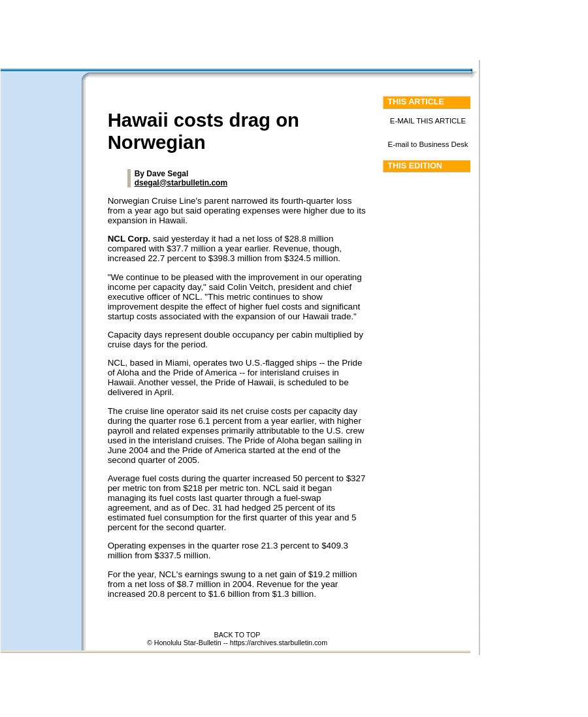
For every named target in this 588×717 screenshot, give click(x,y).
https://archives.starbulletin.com (279, 643)
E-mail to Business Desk (428, 144)
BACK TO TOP (237, 635)
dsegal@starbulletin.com (181, 183)
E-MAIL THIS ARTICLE (428, 121)
